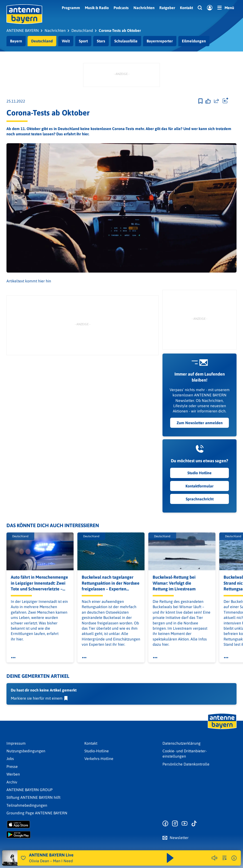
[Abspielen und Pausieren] (170, 858)
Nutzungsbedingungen (26, 751)
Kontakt (186, 8)
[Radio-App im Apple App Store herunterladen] (43, 824)
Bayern (16, 41)
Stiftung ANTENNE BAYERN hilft (33, 797)
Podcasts (121, 8)
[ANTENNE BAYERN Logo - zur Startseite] (24, 14)
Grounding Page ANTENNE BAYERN (37, 813)
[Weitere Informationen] (234, 858)
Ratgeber (167, 8)
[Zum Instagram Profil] (175, 824)
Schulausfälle (126, 41)
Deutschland (42, 41)
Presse (12, 766)
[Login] (210, 8)
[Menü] (226, 8)
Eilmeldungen (194, 41)
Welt (66, 41)
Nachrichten (144, 8)
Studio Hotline (200, 473)
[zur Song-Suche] (225, 858)
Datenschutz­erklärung (182, 743)
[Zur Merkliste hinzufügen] (200, 101)
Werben (13, 774)
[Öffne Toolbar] (226, 101)
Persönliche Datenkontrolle (186, 764)
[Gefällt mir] (208, 101)
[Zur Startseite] (222, 729)
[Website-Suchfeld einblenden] (200, 8)
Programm (71, 8)
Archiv (12, 782)
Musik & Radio (97, 8)
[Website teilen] (216, 101)
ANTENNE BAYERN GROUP (29, 790)
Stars (101, 41)
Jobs (10, 759)
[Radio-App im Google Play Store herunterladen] (43, 835)
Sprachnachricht (199, 499)
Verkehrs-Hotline (99, 759)
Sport (83, 41)
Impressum (16, 743)
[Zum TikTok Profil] (194, 824)
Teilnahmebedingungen (27, 805)
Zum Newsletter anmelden (199, 423)
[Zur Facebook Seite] (165, 824)
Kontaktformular (200, 486)
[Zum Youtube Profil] (185, 824)
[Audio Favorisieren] (23, 858)
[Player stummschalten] (214, 858)
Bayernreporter (160, 41)
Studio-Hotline (97, 751)
